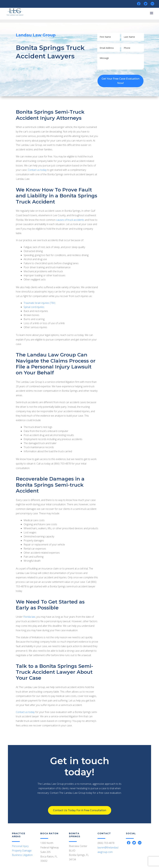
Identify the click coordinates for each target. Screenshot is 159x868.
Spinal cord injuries (34, 307)
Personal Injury (20, 846)
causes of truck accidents (70, 220)
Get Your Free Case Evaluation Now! (120, 81)
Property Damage (22, 851)
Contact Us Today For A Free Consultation (79, 798)
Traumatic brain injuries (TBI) (39, 303)
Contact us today (37, 170)
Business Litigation (22, 855)
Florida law (29, 617)
